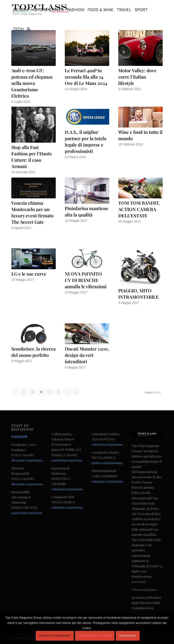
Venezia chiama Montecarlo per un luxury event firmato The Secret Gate (32, 212)
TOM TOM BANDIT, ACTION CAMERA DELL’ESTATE (139, 209)
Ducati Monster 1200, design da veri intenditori (87, 355)
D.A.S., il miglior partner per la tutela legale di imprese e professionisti (86, 141)
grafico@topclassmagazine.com (114, 463)
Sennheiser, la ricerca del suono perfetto (33, 352)
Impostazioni (128, 636)
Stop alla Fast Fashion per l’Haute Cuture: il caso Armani (32, 157)
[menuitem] (20, 10)
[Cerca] (29, 29)
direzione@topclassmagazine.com (35, 460)
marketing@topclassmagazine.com (36, 513)
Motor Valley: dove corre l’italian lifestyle (137, 77)
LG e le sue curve (29, 274)
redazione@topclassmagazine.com (76, 489)
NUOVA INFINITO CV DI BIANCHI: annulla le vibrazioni (86, 280)
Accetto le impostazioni (55, 636)
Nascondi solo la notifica (95, 636)
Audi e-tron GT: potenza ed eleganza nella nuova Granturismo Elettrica (32, 83)
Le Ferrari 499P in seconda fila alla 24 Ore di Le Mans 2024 (86, 77)
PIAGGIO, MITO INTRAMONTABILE (139, 294)
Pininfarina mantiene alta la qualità (87, 211)
